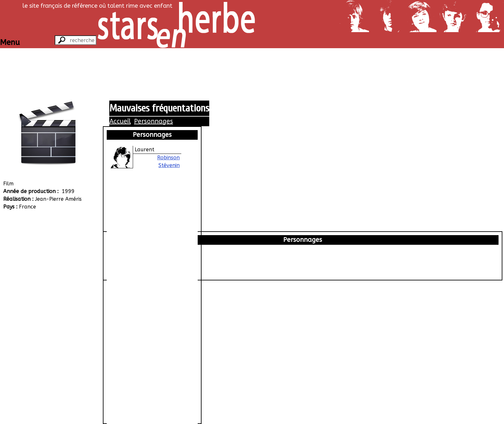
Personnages (153, 121)
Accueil (120, 121)
